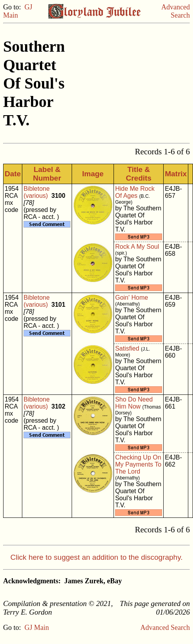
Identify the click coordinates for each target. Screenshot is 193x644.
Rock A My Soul (137, 247)
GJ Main (18, 11)
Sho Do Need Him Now (134, 403)
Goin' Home (132, 298)
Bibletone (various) (37, 192)
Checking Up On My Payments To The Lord (138, 464)
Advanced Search (176, 11)
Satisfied (127, 348)
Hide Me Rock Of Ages (135, 192)
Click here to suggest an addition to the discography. (96, 557)
